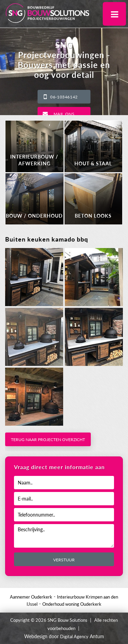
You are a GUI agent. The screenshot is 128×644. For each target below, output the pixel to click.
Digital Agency (74, 636)
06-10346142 (64, 97)
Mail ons (64, 114)
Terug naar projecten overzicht (48, 440)
